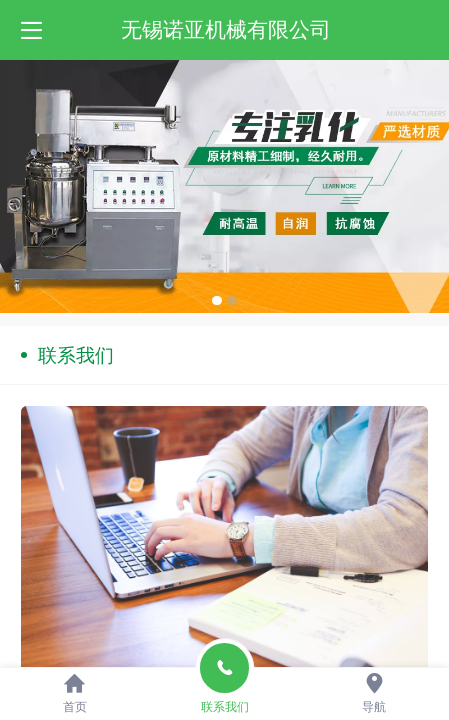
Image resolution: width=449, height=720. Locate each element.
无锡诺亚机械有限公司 (226, 29)
